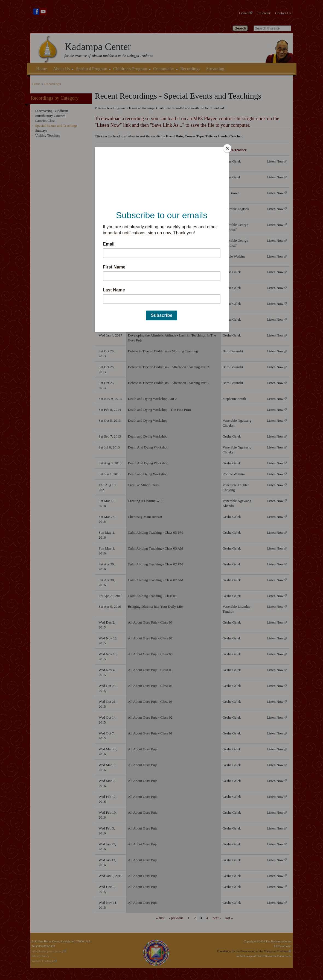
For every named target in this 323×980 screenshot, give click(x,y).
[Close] (227, 148)
